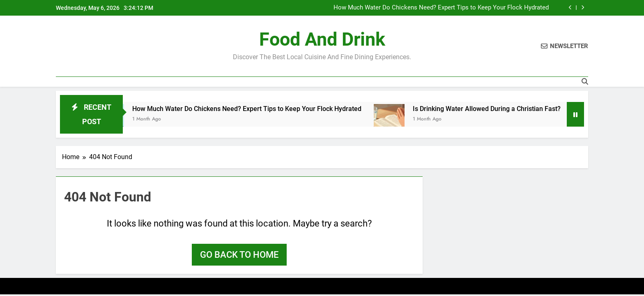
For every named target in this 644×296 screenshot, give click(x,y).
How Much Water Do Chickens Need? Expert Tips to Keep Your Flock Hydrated (441, 8)
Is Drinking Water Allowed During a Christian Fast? (494, 109)
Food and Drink (322, 39)
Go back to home (239, 255)
